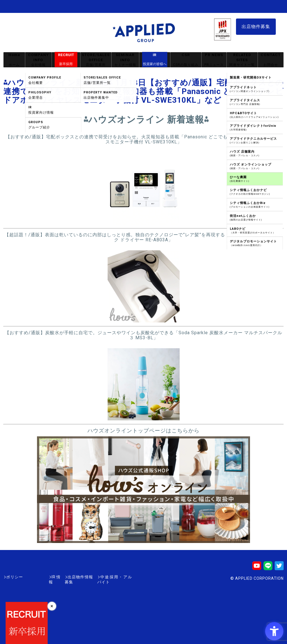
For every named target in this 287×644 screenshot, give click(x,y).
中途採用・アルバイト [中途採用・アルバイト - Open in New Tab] (111, 577)
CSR (186, 60)
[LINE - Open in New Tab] (268, 568)
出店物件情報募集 (66, 577)
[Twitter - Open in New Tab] (279, 568)
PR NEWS (214, 60)
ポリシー (15, 577)
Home (14, 60)
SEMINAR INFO (125, 60)
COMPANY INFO (38, 60)
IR (155, 59)
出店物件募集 (256, 27)
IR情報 (36, 577)
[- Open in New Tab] (144, 222)
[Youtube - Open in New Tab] (257, 568)
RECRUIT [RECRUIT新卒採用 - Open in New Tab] (66, 59)
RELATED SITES (242, 60)
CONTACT (271, 60)
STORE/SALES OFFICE (96, 60)
